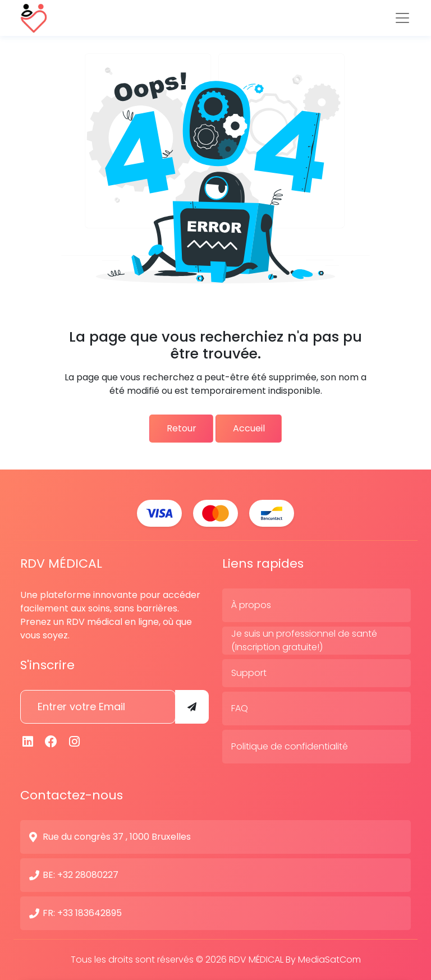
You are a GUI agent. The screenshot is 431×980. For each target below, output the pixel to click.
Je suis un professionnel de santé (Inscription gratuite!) (304, 640)
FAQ (240, 708)
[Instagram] (75, 742)
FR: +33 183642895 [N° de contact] (82, 913)
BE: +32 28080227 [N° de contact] (81, 875)
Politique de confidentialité (290, 746)
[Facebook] (52, 742)
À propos (251, 605)
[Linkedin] (28, 742)
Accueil (252, 428)
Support (249, 673)
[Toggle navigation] (402, 18)
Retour (178, 428)
